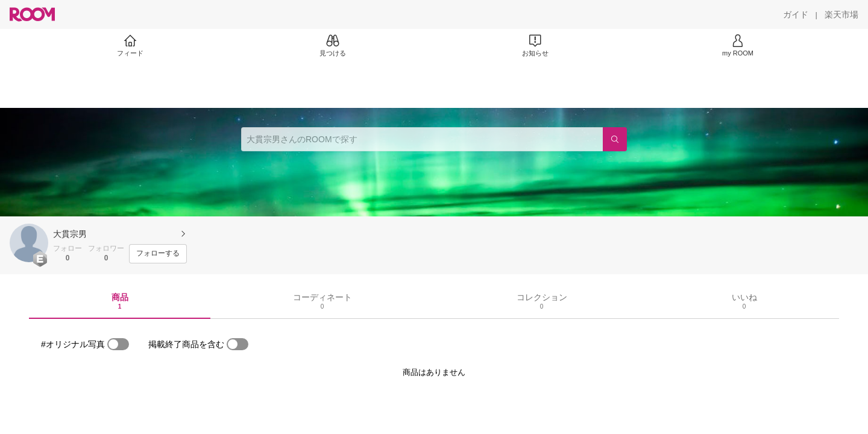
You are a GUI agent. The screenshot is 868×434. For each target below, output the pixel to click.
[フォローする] (158, 254)
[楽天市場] (841, 14)
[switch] (118, 344)
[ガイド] (796, 14)
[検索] (615, 139)
